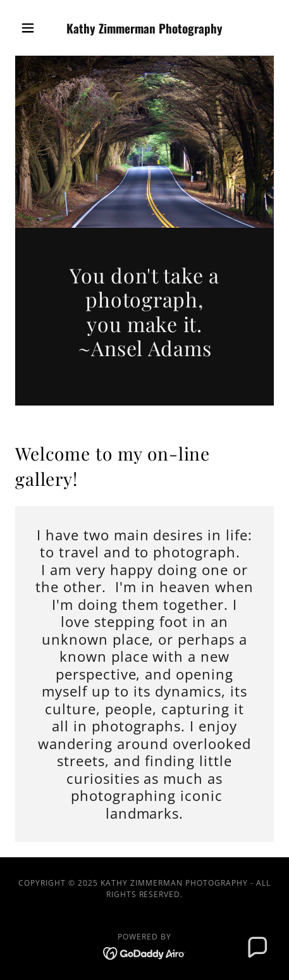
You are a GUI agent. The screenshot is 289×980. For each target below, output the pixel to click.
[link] (144, 28)
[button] (34, 28)
